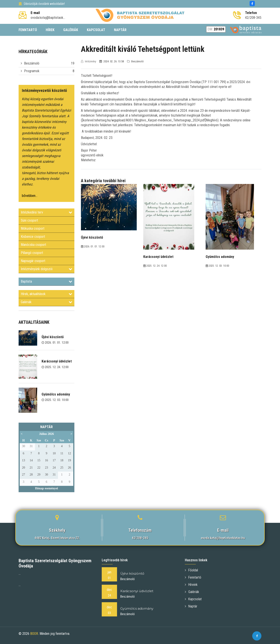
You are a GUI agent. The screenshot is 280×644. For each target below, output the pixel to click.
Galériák (46, 302)
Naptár (191, 606)
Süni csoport (29, 220)
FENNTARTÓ (28, 30)
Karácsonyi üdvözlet (57, 361)
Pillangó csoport (32, 253)
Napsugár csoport (33, 261)
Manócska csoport (33, 245)
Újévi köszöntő (53, 337)
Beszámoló (32, 63)
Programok (32, 71)
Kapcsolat (193, 599)
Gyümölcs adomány (56, 394)
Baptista (46, 281)
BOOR (34, 634)
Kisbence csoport (33, 237)
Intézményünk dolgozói (46, 269)
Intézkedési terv (46, 212)
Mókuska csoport (33, 228)
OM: (216, 29)
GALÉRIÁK (71, 30)
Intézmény (89, 61)
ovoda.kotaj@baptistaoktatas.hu (223, 538)
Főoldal (192, 570)
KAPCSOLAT (96, 30)
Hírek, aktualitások (46, 294)
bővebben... (30, 196)
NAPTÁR (120, 30)
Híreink (191, 585)
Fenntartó (193, 577)
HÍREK (50, 30)
